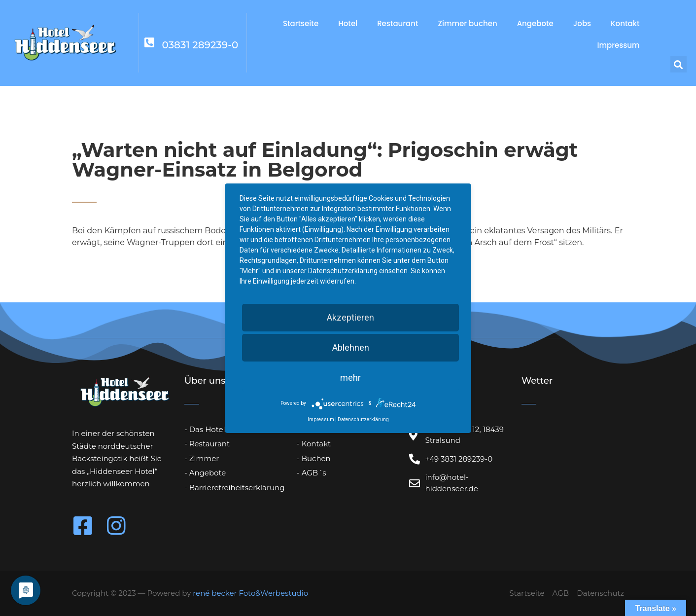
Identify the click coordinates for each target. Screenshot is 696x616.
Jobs (582, 23)
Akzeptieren (350, 317)
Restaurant (398, 23)
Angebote (535, 23)
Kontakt (625, 23)
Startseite (301, 23)
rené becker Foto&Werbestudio (250, 593)
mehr (350, 378)
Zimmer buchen (468, 23)
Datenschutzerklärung (363, 419)
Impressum (618, 45)
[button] (679, 64)
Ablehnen (351, 347)
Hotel (348, 23)
